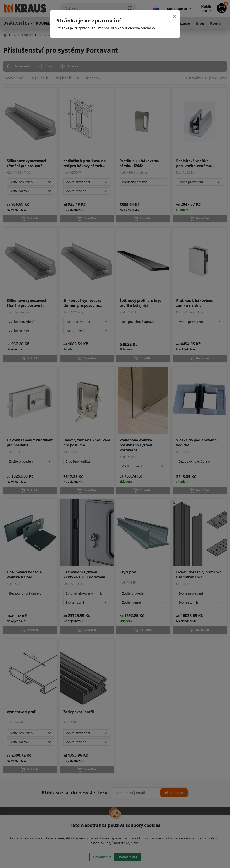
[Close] (175, 16)
